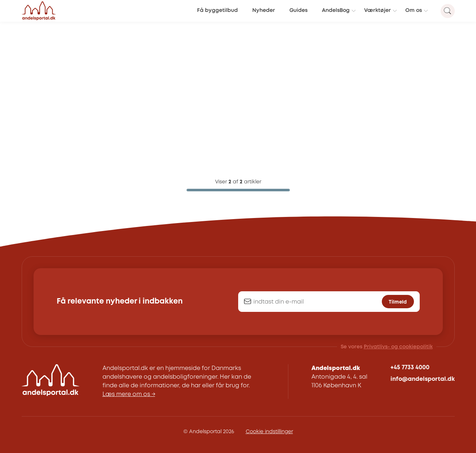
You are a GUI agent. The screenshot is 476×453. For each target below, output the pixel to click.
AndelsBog (336, 11)
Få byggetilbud (217, 11)
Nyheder (264, 11)
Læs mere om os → (129, 394)
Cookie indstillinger (269, 432)
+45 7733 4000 (410, 368)
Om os (414, 11)
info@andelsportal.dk (423, 379)
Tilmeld (398, 302)
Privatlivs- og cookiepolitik (398, 347)
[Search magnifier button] (448, 11)
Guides (298, 11)
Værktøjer (377, 11)
